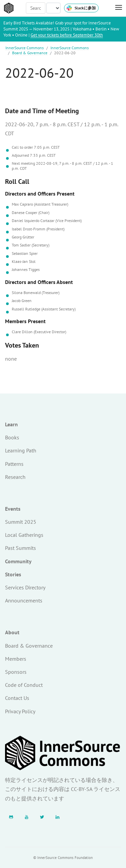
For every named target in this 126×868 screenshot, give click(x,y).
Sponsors (16, 672)
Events (13, 509)
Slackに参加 (81, 8)
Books (12, 437)
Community (18, 561)
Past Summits (20, 548)
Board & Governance (30, 53)
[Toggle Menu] (115, 8)
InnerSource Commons (25, 48)
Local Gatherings (24, 535)
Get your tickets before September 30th (67, 35)
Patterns (14, 464)
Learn (11, 424)
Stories (13, 574)
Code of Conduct (24, 685)
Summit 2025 (21, 522)
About (12, 632)
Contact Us (17, 698)
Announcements (24, 600)
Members (16, 659)
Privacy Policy (20, 711)
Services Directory (25, 587)
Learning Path (21, 450)
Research (15, 477)
